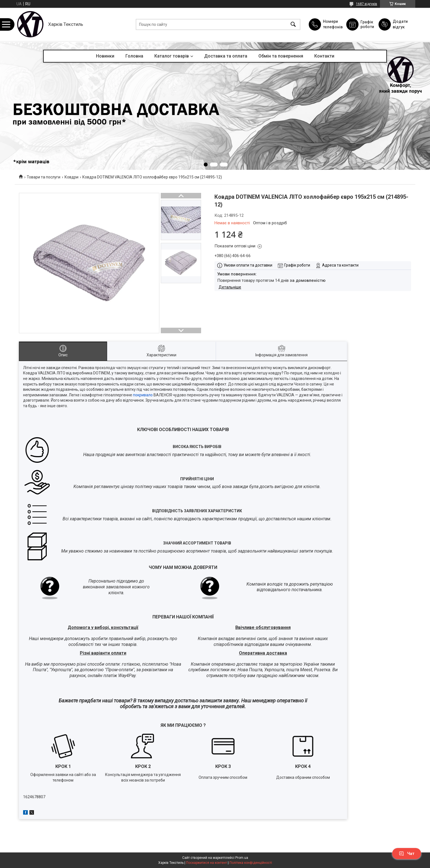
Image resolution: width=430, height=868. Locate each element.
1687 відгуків (367, 4)
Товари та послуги (44, 177)
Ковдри (71, 177)
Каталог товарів (172, 56)
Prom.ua (242, 858)
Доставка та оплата (226, 56)
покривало (143, 395)
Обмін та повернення (281, 56)
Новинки (105, 56)
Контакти (324, 56)
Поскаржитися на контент (207, 863)
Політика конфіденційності (251, 863)
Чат (407, 854)
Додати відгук (400, 24)
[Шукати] (293, 25)
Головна (134, 56)
